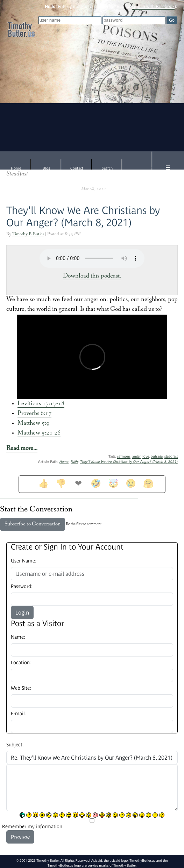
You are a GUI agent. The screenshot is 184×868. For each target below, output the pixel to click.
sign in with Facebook (154, 6)
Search (107, 168)
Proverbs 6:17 (34, 414)
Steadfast (17, 174)
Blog (46, 168)
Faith (74, 462)
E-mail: (19, 713)
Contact (77, 168)
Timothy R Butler (28, 234)
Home (16, 168)
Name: (18, 637)
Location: (21, 662)
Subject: (15, 745)
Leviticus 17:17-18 (41, 404)
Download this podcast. (92, 276)
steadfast (171, 456)
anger (136, 456)
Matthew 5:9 (33, 424)
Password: (22, 586)
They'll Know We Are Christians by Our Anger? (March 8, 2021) (129, 462)
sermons (124, 456)
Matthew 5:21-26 (39, 433)
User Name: (24, 561)
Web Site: (21, 688)
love (146, 456)
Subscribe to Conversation (33, 524)
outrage (157, 456)
